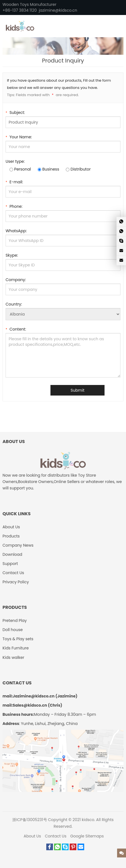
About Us (11, 527)
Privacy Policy (16, 582)
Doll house (13, 630)
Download (12, 554)
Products (11, 536)
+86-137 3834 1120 (20, 10)
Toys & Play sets (18, 639)
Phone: (14, 206)
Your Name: (19, 137)
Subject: (15, 112)
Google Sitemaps (87, 836)
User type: (15, 161)
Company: (16, 280)
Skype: (12, 255)
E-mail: (14, 182)
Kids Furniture (16, 648)
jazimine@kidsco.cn (58, 10)
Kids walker (13, 657)
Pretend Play (15, 621)
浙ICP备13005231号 (30, 820)
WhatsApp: (16, 231)
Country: (14, 304)
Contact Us (13, 573)
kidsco (88, 820)
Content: (16, 329)
